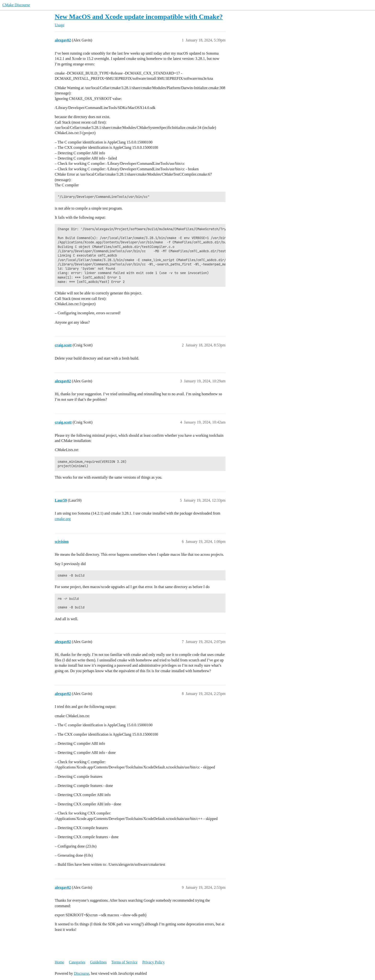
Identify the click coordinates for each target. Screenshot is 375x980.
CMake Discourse (16, 5)
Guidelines (98, 962)
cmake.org (63, 519)
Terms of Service (124, 962)
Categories (77, 962)
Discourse (82, 973)
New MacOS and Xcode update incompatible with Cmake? (139, 17)
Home (59, 962)
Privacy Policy (154, 962)
